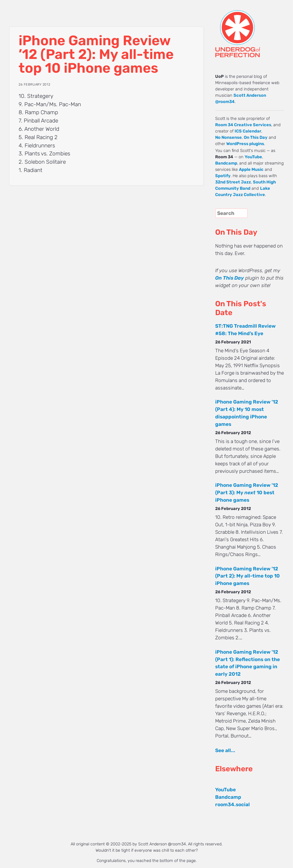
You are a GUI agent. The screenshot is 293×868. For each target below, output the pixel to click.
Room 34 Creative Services (243, 125)
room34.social (232, 804)
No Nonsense (228, 137)
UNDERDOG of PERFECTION (248, 29)
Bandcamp (226, 163)
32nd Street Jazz (233, 182)
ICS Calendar (248, 131)
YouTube (253, 157)
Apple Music (251, 169)
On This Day (256, 137)
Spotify (223, 176)
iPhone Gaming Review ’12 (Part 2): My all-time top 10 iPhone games (248, 576)
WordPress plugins (245, 144)
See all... (225, 750)
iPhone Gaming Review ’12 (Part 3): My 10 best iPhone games (247, 493)
